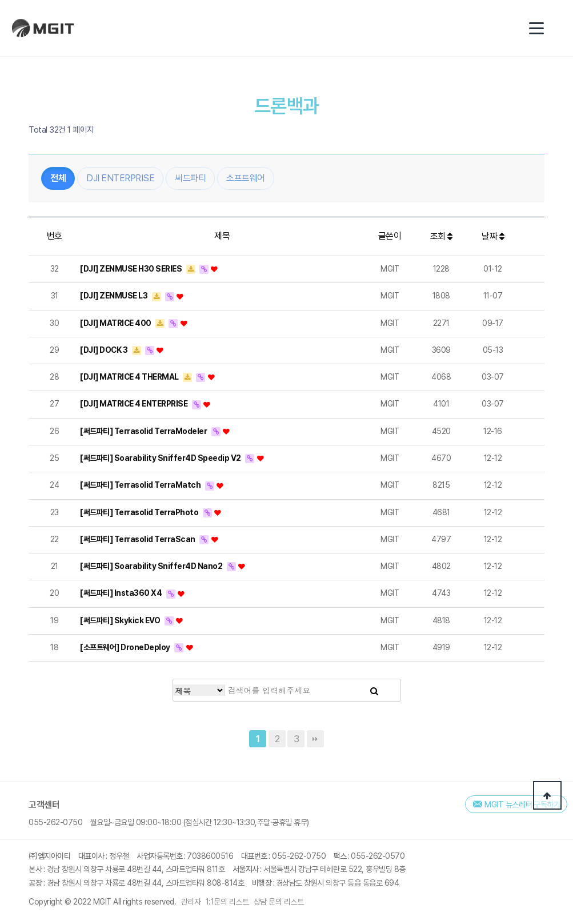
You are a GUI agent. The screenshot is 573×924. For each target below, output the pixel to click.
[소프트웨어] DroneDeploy (126, 655)
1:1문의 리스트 (227, 902)
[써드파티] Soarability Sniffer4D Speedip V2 (161, 465)
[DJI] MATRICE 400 (116, 330)
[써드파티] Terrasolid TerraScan (138, 547)
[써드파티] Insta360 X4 (122, 600)
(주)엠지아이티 (46, 28)
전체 (58, 186)
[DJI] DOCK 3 (105, 357)
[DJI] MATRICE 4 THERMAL (130, 384)
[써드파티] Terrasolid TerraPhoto (140, 519)
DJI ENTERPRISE (120, 186)
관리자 (191, 902)
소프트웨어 (246, 186)
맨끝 (315, 739)
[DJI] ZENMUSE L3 (115, 303)
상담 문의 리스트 (279, 902)
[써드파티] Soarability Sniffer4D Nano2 (152, 573)
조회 (441, 244)
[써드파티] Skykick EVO (121, 628)
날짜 (493, 244)
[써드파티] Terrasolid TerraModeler (144, 439)
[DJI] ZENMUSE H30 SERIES (132, 276)
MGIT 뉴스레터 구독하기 (522, 804)
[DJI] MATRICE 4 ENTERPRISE (135, 411)
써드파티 (190, 186)
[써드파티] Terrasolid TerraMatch (141, 492)
